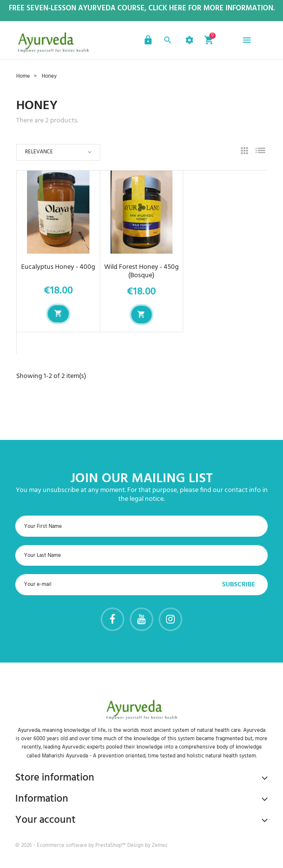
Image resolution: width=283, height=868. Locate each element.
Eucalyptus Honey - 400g (58, 267)
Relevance (39, 152)
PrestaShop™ (111, 845)
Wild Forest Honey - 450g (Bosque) (141, 271)
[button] (147, 42)
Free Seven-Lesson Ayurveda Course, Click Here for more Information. (142, 9)
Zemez (160, 845)
